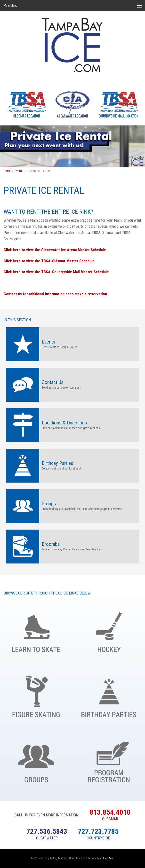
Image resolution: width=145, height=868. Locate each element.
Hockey (109, 630)
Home (7, 171)
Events (19, 171)
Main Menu (11, 5)
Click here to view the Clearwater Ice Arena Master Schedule (55, 250)
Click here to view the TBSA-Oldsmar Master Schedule (49, 261)
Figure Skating (36, 696)
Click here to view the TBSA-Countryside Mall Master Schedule (56, 272)
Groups (36, 761)
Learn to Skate (36, 630)
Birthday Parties (109, 696)
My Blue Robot (107, 858)
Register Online (109, 761)
